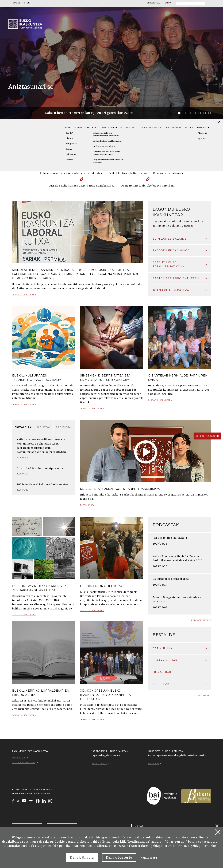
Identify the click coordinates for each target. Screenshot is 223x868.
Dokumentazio (179, 127)
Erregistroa (153, 3)
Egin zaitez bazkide (180, 239)
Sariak (69, 149)
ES (19, 3)
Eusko (77, 127)
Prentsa (70, 160)
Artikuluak (180, 648)
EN (28, 3)
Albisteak (44, 427)
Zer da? (69, 133)
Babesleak (71, 154)
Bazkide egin (20, 758)
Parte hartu (87, 506)
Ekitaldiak (23, 427)
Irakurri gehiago (150, 846)
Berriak (203, 127)
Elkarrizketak (180, 660)
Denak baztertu (119, 858)
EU (14, 3)
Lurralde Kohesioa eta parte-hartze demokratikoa (107, 153)
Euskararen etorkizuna (104, 146)
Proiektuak (127, 127)
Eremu (105, 127)
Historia (70, 138)
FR (24, 3)
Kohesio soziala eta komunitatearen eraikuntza (106, 134)
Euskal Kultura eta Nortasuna (107, 141)
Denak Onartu (82, 858)
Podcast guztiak (201, 620)
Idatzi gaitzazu (101, 764)
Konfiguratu (149, 858)
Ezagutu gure (180, 265)
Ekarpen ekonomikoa (180, 250)
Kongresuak (72, 144)
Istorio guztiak (202, 695)
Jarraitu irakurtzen (24, 296)
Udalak (149, 127)
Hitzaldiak (180, 672)
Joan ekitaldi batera (180, 290)
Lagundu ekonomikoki (25, 763)
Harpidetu (155, 764)
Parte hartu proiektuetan (180, 278)
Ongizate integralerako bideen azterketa (108, 161)
